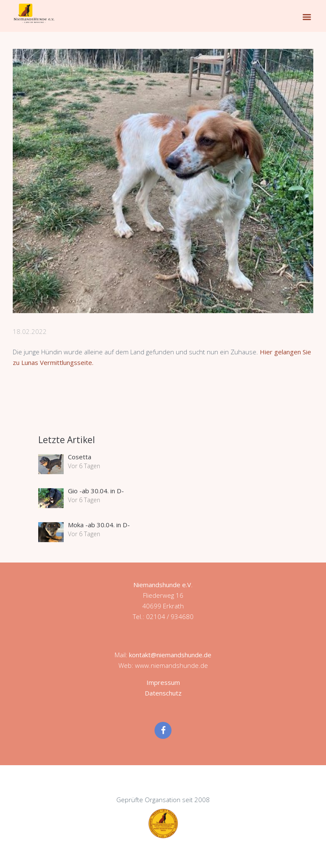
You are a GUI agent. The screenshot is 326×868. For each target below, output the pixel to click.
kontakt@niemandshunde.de (170, 655)
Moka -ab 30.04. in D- (99, 525)
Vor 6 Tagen (84, 466)
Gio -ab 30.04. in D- (96, 491)
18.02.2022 (30, 331)
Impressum (163, 682)
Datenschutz (163, 693)
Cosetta (80, 457)
